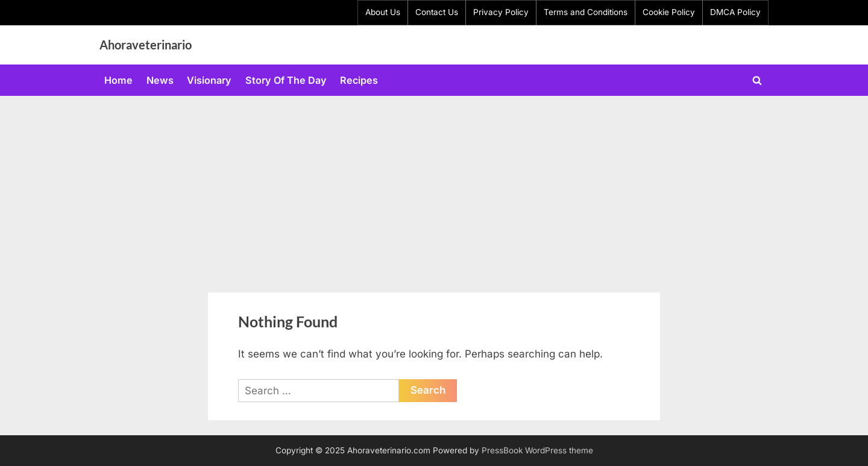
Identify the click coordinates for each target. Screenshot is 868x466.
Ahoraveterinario (146, 45)
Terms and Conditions (586, 12)
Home (118, 80)
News (160, 80)
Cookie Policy (669, 12)
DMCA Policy (735, 12)
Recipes (359, 80)
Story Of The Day (286, 80)
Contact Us (437, 12)
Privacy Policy (501, 12)
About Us (383, 12)
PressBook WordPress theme (537, 450)
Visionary (209, 80)
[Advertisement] (434, 186)
